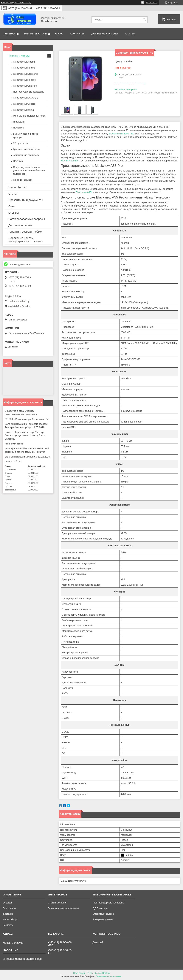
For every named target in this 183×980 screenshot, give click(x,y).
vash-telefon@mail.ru (20, 306)
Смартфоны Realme (24, 80)
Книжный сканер (22, 180)
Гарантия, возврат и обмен (26, 232)
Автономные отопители (26, 155)
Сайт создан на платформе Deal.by (92, 973)
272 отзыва (152, 3)
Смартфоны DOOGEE (26, 98)
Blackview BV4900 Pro (121, 134)
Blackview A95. (84, 192)
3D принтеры (20, 143)
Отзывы (14, 213)
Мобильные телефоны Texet (29, 116)
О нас (59, 34)
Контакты (77, 34)
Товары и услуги (35, 34)
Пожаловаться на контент (109, 976)
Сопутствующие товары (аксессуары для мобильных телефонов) (29, 170)
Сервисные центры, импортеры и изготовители (26, 240)
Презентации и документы (25, 200)
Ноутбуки (18, 161)
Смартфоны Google (24, 104)
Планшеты (19, 122)
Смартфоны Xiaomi (24, 62)
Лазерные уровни (103, 919)
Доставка (8, 914)
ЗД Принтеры (101, 908)
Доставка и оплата (105, 34)
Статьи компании (58, 903)
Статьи (130, 34)
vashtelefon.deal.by (19, 301)
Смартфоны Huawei (24, 68)
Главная (10, 34)
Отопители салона (103, 914)
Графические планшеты (27, 149)
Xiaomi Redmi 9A (70, 161)
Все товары (9, 908)
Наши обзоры (17, 187)
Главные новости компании (63, 908)
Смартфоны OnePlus (25, 86)
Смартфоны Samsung (25, 74)
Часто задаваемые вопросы (27, 219)
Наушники (19, 128)
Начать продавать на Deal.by (16, 3)
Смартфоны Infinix (23, 110)
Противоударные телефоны (29, 92)
